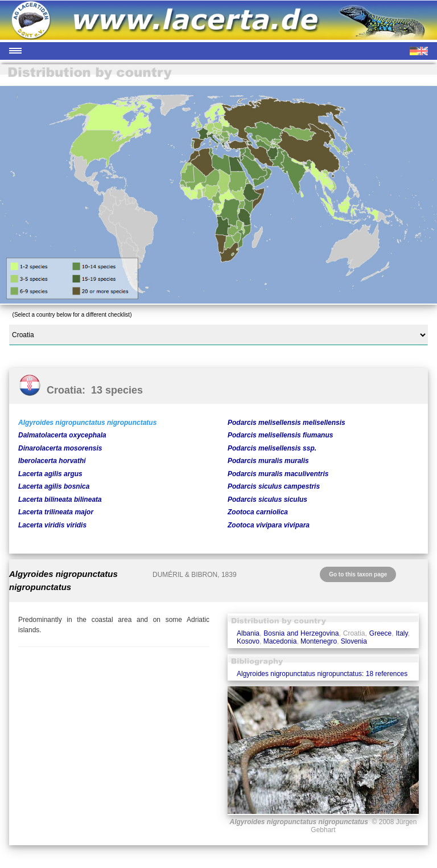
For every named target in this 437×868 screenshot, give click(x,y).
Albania (248, 633)
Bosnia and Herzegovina (301, 633)
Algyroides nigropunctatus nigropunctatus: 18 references (322, 674)
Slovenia (354, 641)
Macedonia (280, 641)
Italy (402, 633)
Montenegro (319, 641)
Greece (380, 633)
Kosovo (248, 641)
